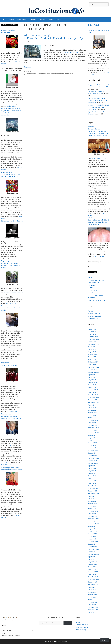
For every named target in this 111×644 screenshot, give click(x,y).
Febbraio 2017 (93, 602)
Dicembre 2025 (93, 337)
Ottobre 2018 (92, 552)
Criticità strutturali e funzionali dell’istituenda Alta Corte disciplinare (99, 107)
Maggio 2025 (92, 354)
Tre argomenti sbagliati (9, 365)
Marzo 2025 (92, 360)
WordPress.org (93, 319)
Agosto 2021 (92, 466)
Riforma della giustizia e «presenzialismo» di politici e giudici (11, 308)
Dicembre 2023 (93, 395)
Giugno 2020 (92, 501)
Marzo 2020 (92, 509)
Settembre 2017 (93, 584)
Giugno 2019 (92, 531)
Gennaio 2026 (93, 334)
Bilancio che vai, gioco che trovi (12, 221)
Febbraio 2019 (93, 542)
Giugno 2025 (92, 352)
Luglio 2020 (92, 499)
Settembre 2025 (93, 344)
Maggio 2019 (92, 534)
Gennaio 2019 (93, 544)
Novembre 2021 (93, 458)
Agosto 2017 (92, 587)
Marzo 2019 (92, 539)
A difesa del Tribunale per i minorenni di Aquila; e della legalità (10, 266)
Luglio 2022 (92, 438)
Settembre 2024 (93, 372)
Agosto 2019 (92, 526)
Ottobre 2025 (92, 342)
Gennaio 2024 (93, 392)
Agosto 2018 (92, 557)
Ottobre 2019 (92, 521)
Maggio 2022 (92, 443)
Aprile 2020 (92, 506)
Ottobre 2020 (92, 491)
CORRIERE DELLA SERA (96, 280)
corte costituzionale (43, 73)
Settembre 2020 (93, 493)
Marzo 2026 (92, 329)
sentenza (10, 445)
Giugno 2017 (92, 592)
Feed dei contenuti (94, 314)
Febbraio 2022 (93, 451)
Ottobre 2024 (92, 370)
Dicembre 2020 (93, 486)
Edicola (51, 20)
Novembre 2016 (93, 610)
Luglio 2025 (92, 349)
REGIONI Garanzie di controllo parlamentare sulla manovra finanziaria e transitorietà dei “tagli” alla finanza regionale (98, 131)
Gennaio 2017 (93, 605)
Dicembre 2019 (93, 516)
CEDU (35, 73)
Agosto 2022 (92, 435)
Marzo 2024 (92, 387)
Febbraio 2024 (93, 390)
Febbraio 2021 (93, 481)
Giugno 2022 (92, 440)
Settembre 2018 (93, 554)
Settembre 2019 (93, 524)
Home (3, 20)
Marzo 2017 (92, 600)
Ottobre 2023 (92, 400)
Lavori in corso (22, 20)
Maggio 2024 (92, 382)
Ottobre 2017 (92, 582)
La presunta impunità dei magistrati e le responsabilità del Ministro (98, 101)
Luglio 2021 (92, 468)
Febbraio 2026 (93, 332)
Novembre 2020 (93, 488)
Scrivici (58, 20)
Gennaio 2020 (93, 514)
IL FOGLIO (92, 293)
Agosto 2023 (92, 405)
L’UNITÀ (91, 288)
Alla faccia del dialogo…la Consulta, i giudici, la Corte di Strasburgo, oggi (54, 37)
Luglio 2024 (92, 377)
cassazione (29, 73)
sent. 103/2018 (95, 158)
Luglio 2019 (92, 529)
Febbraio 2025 (93, 362)
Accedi (90, 311)
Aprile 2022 (92, 445)
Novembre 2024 (93, 367)
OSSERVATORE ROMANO (96, 300)
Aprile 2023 (92, 415)
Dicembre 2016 (93, 607)
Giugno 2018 (92, 562)
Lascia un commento (32, 75)
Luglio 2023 (92, 408)
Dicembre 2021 (93, 456)
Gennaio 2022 (93, 453)
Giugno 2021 (92, 471)
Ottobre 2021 (92, 461)
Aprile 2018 (92, 567)
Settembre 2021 (93, 463)
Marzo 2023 (92, 418)
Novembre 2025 (93, 339)
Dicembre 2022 (93, 425)
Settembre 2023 (93, 402)
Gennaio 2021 (93, 483)
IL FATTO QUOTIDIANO (96, 295)
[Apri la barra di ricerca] (109, 20)
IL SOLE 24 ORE (93, 290)
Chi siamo (42, 20)
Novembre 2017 (93, 579)
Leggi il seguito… (11, 106)
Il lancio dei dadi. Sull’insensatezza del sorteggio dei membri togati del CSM (12, 174)
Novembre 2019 (93, 519)
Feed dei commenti (94, 316)
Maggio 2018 (92, 564)
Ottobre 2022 (92, 430)
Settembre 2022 (93, 433)
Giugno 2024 (92, 380)
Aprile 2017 (92, 597)
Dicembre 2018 (93, 547)
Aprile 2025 (92, 357)
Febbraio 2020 (93, 511)
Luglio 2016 (92, 612)
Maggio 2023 (92, 413)
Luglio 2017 (92, 590)
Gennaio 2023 (93, 423)
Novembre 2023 (93, 397)
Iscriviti (68, 623)
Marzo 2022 (92, 448)
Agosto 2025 (92, 347)
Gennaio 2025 (93, 365)
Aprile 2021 (92, 476)
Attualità (11, 20)
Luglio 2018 (92, 559)
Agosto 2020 (92, 496)
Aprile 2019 (92, 536)
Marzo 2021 (92, 478)
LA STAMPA (92, 285)
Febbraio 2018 (93, 572)
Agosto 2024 (92, 375)
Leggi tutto (28, 67)
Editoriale (33, 20)
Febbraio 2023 (93, 420)
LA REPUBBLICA (93, 283)
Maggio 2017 (92, 595)
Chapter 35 (7, 462)
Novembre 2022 (93, 428)
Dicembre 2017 (93, 577)
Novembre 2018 (93, 549)
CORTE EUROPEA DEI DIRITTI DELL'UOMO (61, 73)
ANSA (90, 278)
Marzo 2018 (92, 569)
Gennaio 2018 (93, 574)
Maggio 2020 (92, 504)
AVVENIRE (91, 298)
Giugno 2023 (92, 410)
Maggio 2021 (92, 473)
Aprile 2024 (92, 385)
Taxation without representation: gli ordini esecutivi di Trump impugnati (11, 416)
